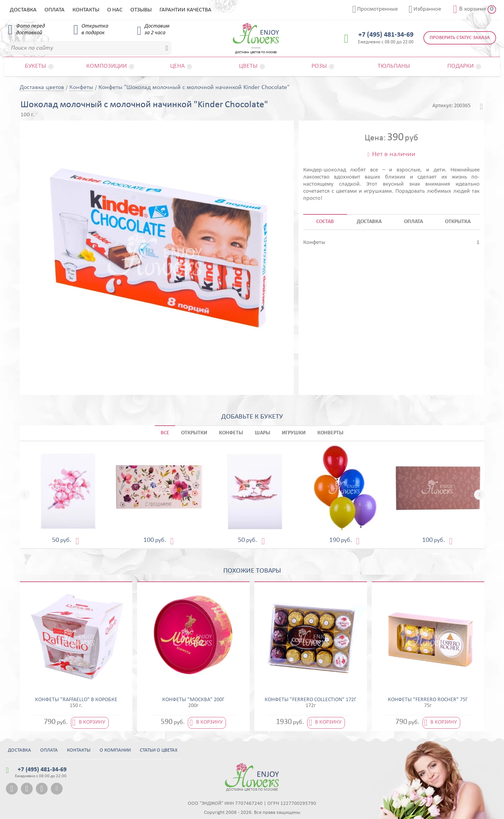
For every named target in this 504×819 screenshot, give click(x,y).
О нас (115, 10)
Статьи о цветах (159, 750)
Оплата (55, 10)
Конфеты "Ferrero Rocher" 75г (428, 700)
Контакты (86, 10)
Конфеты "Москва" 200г (193, 700)
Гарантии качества (185, 10)
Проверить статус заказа (460, 38)
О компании (115, 750)
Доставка (23, 10)
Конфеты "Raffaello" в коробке (76, 700)
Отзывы (141, 10)
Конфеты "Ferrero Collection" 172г (310, 700)
